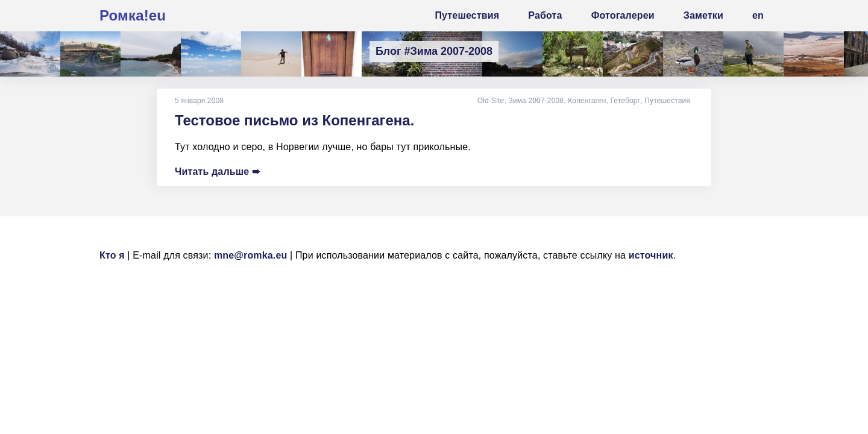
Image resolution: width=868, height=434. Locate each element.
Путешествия (667, 101)
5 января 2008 (199, 101)
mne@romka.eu (251, 255)
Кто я (112, 255)
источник (651, 255)
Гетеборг (626, 101)
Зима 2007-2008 (537, 101)
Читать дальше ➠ (217, 171)
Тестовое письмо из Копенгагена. (294, 120)
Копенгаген (588, 101)
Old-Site (492, 101)
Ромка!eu (133, 15)
